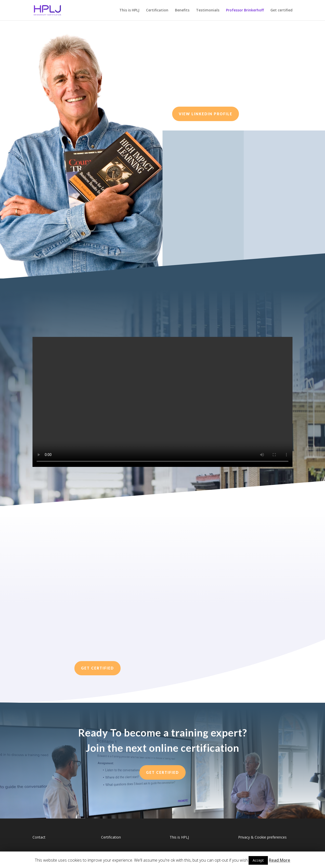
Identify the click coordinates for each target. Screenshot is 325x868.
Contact (39, 837)
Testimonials (208, 10)
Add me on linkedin (279, 235)
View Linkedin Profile (206, 114)
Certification (157, 10)
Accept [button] (258, 860)
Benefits (182, 10)
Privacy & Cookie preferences (262, 837)
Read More (280, 860)
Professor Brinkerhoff (245, 10)
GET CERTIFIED (162, 772)
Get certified (281, 10)
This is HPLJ (129, 10)
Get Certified (97, 668)
